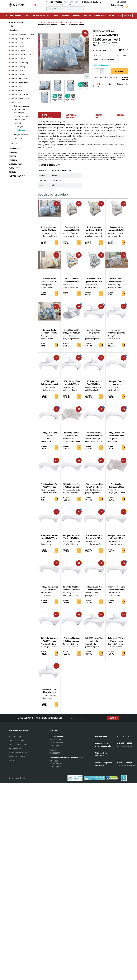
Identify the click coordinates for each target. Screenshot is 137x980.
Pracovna (66, 16)
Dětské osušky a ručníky (23, 116)
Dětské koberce (19, 113)
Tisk (96, 86)
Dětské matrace (18, 58)
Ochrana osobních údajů (18, 744)
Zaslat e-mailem (105, 84)
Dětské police (17, 70)
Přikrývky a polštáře (21, 135)
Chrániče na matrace (21, 106)
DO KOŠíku (119, 71)
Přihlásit (122, 2)
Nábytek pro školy (17, 176)
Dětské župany (19, 120)
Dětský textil (17, 102)
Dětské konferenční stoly (22, 54)
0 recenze (113, 45)
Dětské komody (18, 50)
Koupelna (87, 16)
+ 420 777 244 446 (125, 763)
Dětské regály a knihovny (22, 82)
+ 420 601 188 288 (56, 2)
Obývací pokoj (53, 16)
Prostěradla (18, 138)
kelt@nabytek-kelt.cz (93, 2)
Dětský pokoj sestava (20, 38)
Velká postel (22, 130)
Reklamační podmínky (17, 756)
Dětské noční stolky (20, 62)
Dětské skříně (17, 42)
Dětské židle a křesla (20, 98)
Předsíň (77, 16)
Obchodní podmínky (16, 740)
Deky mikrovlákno (20, 109)
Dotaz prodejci (121, 84)
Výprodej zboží (100, 16)
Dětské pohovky (18, 66)
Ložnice (27, 16)
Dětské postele (18, 46)
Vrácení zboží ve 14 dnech (19, 752)
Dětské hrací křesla (20, 94)
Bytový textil (115, 16)
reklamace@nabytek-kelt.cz (127, 765)
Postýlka (20, 127)
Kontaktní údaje (15, 736)
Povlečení (17, 123)
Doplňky (15, 143)
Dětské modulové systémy (23, 34)
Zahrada (127, 16)
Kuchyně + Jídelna (14, 16)
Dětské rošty (17, 86)
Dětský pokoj (39, 16)
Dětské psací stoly (19, 78)
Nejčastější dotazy (101, 65)
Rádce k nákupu (15, 748)
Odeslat (113, 718)
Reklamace (14, 760)
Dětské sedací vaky (19, 90)
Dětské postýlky (18, 74)
